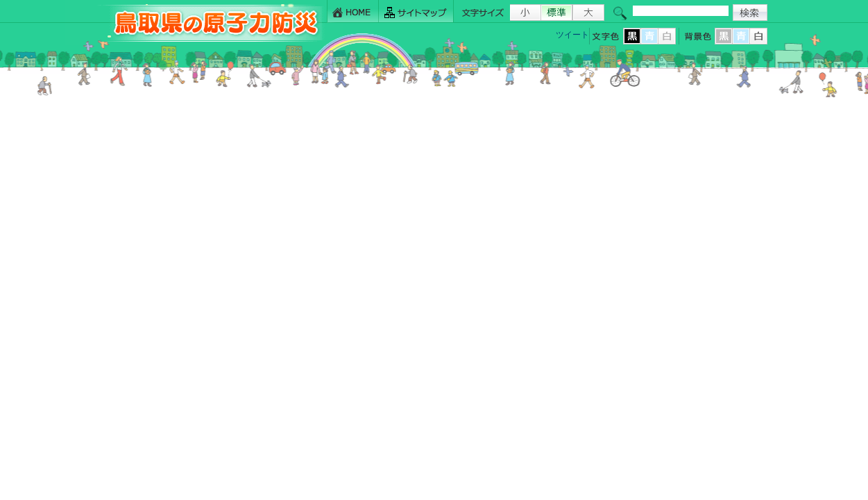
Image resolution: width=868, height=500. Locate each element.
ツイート (572, 35)
